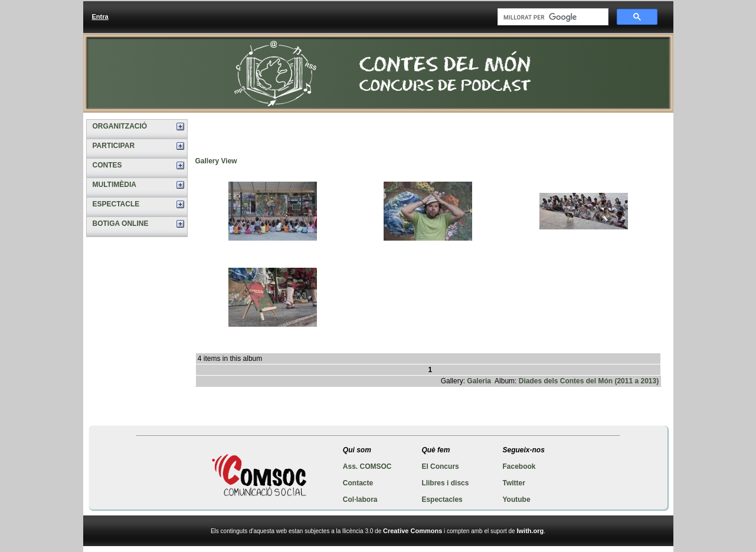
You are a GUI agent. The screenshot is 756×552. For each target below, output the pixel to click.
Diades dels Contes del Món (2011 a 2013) (589, 381)
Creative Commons (413, 531)
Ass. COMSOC (367, 466)
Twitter (513, 483)
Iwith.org (530, 531)
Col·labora (360, 500)
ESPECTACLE (116, 204)
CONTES (107, 165)
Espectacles (442, 500)
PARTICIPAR (114, 146)
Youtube (516, 500)
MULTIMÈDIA (114, 185)
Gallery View (216, 161)
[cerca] (552, 17)
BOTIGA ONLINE (121, 224)
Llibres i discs (445, 483)
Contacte (358, 483)
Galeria (479, 381)
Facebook (519, 466)
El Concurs (440, 466)
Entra (100, 17)
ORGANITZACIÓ (120, 126)
